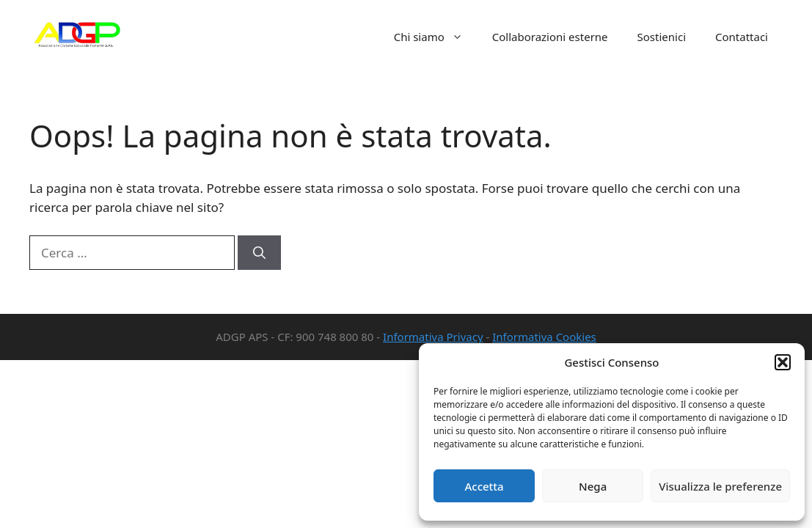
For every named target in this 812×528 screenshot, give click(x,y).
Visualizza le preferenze (720, 486)
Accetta (484, 486)
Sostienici (662, 37)
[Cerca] (259, 253)
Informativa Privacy (433, 337)
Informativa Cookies (544, 337)
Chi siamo (436, 37)
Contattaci (742, 37)
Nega (593, 486)
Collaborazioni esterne (550, 37)
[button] (783, 362)
